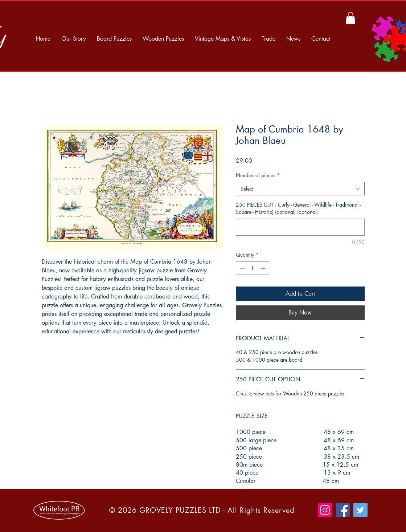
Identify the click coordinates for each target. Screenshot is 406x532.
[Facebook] (343, 510)
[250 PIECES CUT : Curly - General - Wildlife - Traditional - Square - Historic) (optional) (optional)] (300, 227)
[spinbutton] (253, 268)
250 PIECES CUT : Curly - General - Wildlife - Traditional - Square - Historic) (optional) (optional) (298, 208)
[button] (350, 18)
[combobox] (300, 189)
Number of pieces (258, 175)
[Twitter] (360, 510)
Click (241, 393)
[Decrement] (241, 268)
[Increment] (264, 268)
